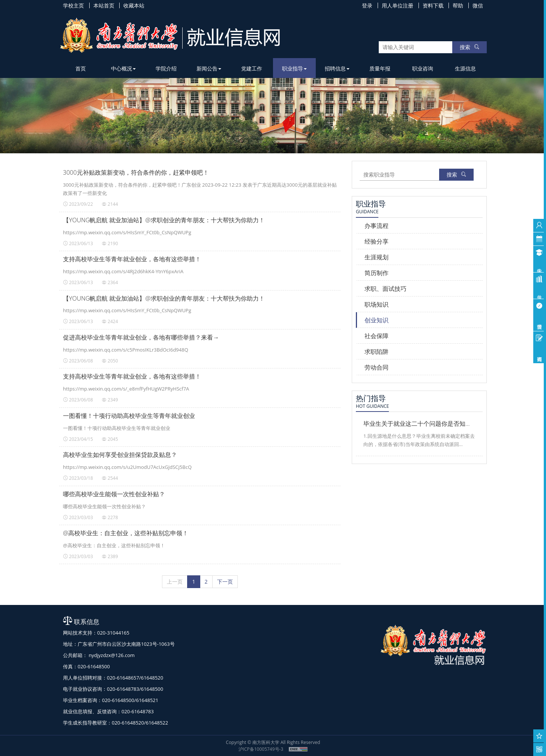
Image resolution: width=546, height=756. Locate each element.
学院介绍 (166, 68)
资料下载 (433, 5)
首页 (81, 68)
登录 (367, 5)
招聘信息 (337, 68)
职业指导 (294, 68)
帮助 (458, 5)
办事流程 (376, 226)
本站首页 (104, 5)
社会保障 (376, 336)
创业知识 (376, 320)
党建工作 (252, 68)
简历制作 (376, 273)
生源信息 (465, 68)
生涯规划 (376, 257)
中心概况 (123, 68)
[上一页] (175, 582)
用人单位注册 (397, 5)
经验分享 (376, 241)
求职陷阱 (376, 352)
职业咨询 (423, 68)
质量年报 (380, 68)
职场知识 (376, 304)
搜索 (469, 47)
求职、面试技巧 (385, 289)
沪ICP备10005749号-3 (261, 749)
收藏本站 (134, 5)
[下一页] (225, 582)
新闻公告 (209, 68)
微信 (478, 5)
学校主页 (73, 5)
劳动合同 (376, 367)
